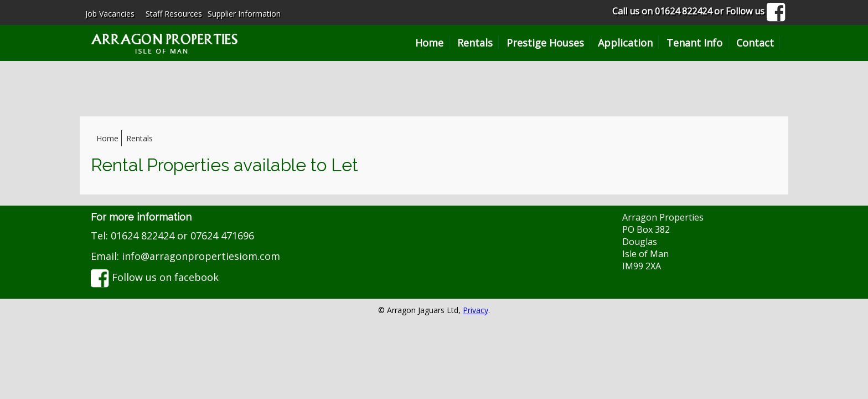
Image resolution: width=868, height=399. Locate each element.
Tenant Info (694, 43)
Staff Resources (174, 14)
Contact (755, 43)
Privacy (476, 310)
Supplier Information (244, 14)
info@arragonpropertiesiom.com (201, 256)
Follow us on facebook (155, 277)
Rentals (475, 43)
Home (429, 43)
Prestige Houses (545, 43)
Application (625, 43)
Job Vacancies (110, 14)
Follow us (756, 11)
